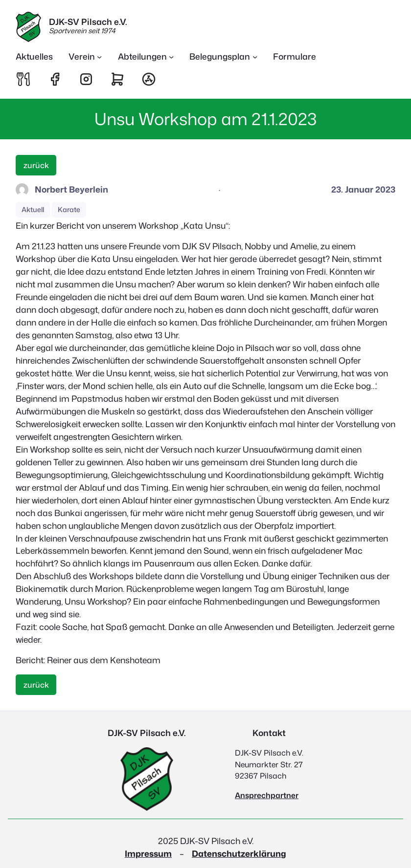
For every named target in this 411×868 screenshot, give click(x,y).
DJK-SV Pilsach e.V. (88, 22)
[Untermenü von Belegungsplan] (223, 57)
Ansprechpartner (267, 795)
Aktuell (33, 210)
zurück (36, 165)
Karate (69, 210)
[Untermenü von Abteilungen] (146, 57)
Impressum (148, 854)
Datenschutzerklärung (239, 854)
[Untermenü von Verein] (85, 57)
